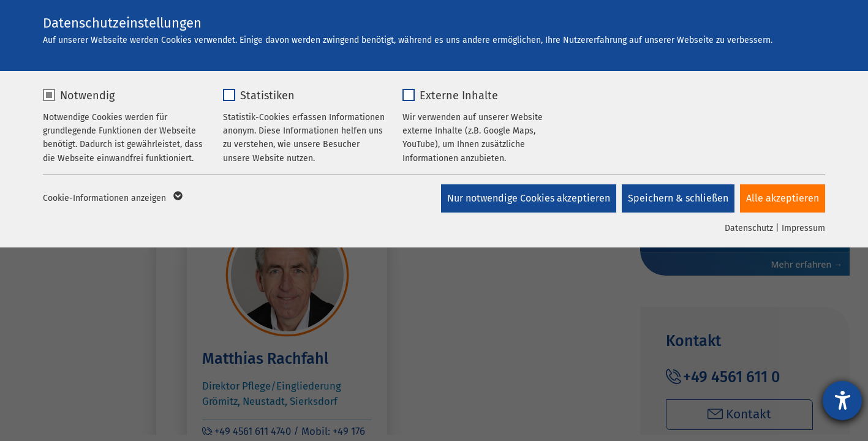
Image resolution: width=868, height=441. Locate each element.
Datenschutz (749, 228)
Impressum (803, 228)
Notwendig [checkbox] (87, 96)
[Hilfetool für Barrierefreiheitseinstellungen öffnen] (842, 401)
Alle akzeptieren (783, 198)
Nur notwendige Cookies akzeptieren (527, 198)
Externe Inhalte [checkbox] (459, 96)
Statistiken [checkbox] (267, 96)
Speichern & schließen (677, 198)
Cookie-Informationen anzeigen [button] (112, 198)
